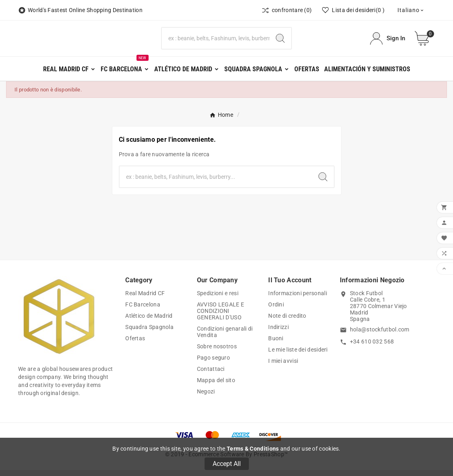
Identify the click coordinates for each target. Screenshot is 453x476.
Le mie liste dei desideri (298, 356)
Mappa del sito (216, 386)
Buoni (276, 344)
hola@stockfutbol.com (380, 335)
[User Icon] (388, 41)
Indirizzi (278, 333)
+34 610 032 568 (372, 347)
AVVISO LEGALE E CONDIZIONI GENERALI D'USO (221, 317)
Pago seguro (213, 364)
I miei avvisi (283, 367)
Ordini (276, 310)
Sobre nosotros (217, 352)
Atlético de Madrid (149, 322)
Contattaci (211, 375)
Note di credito (287, 322)
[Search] (280, 41)
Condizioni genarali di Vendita (225, 338)
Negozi (206, 397)
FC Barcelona (143, 310)
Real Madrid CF (145, 299)
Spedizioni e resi (218, 299)
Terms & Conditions (253, 449)
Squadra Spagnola (149, 333)
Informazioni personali (298, 299)
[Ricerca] (216, 41)
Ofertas (135, 344)
